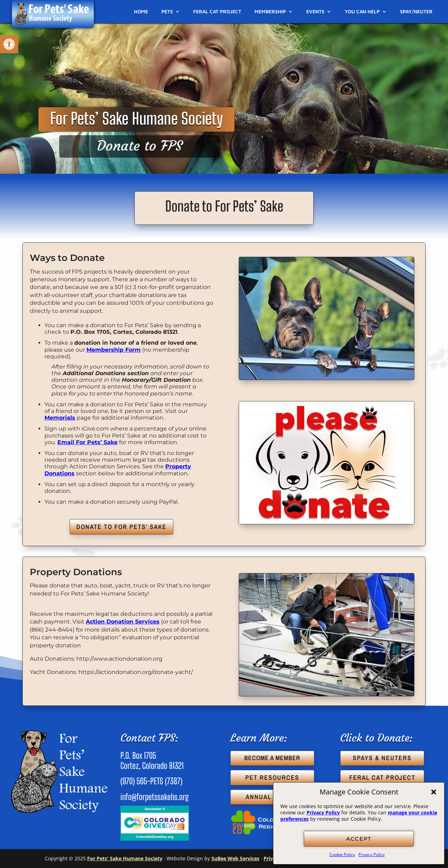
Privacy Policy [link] (323, 812)
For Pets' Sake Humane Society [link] (125, 858)
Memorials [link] (60, 418)
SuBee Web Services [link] (235, 858)
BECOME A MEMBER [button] (272, 758)
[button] (434, 792)
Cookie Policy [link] (342, 855)
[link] (9, 44)
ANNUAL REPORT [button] (272, 797)
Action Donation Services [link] (123, 622)
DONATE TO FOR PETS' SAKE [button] (121, 527)
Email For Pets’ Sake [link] (87, 442)
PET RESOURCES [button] (272, 777)
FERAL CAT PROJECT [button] (382, 777)
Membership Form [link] (114, 350)
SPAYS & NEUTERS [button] (382, 758)
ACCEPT (359, 839)
